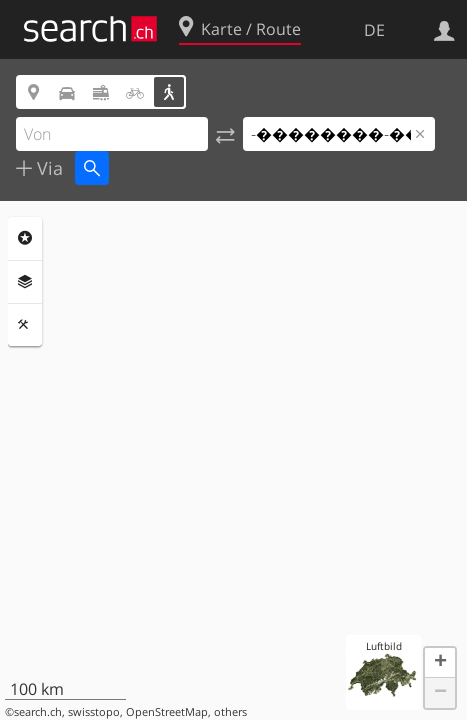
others (230, 712)
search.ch (38, 712)
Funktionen (25, 325)
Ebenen (25, 282)
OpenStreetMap (167, 712)
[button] (440, 663)
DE (374, 30)
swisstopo (94, 712)
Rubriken (25, 238)
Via (47, 168)
